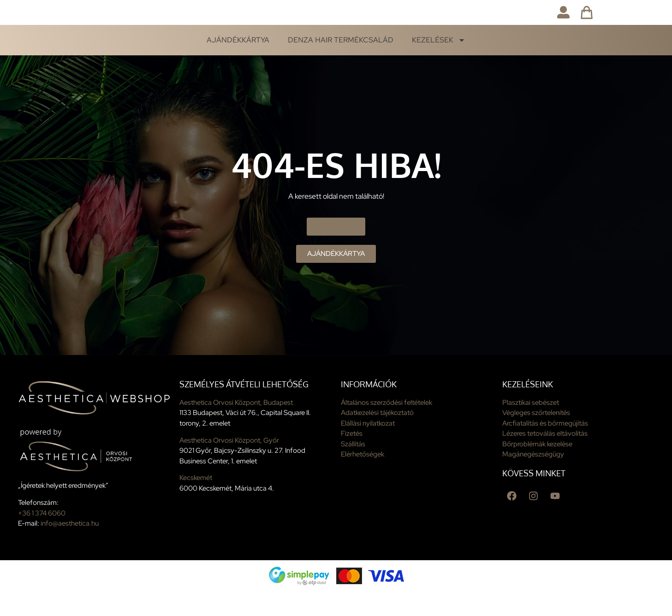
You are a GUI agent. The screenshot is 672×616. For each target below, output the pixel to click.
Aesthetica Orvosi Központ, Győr (229, 464)
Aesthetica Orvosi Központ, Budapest (236, 426)
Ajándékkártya (238, 64)
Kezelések (439, 64)
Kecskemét (196, 502)
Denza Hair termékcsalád (341, 64)
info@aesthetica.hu (70, 547)
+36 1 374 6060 (42, 537)
